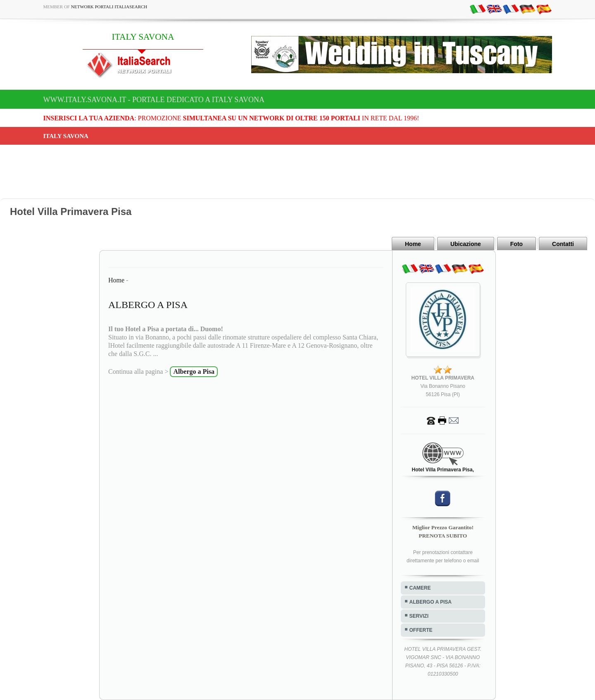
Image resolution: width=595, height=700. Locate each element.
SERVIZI (419, 616)
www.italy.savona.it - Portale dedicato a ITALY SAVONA (154, 100)
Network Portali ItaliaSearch (109, 7)
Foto (516, 244)
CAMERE (420, 588)
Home (413, 244)
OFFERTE (421, 630)
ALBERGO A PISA (431, 602)
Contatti (563, 244)
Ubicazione (466, 244)
